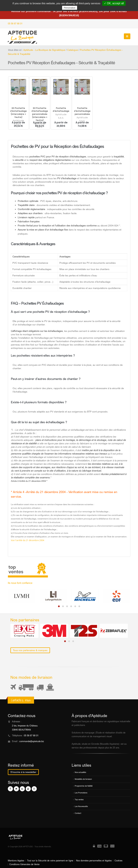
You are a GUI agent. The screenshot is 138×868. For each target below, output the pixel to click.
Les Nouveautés (81, 806)
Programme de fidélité (84, 786)
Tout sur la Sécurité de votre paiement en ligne (50, 861)
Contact (78, 813)
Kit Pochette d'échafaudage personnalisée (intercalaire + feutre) (40, 114)
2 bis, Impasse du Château (25, 726)
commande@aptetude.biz (32, 741)
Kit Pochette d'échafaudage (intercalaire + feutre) (18, 113)
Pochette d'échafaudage (61, 110)
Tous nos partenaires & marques (30, 650)
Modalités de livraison (83, 779)
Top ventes (79, 800)
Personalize (70, 8)
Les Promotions (81, 793)
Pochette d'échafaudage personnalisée (82, 111)
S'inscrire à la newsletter (23, 772)
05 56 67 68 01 (15, 24)
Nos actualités (80, 772)
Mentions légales (16, 861)
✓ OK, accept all (114, 3)
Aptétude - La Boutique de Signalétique (44, 50)
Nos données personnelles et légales (94, 861)
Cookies (118, 861)
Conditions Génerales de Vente (24, 864)
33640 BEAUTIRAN (21, 730)
